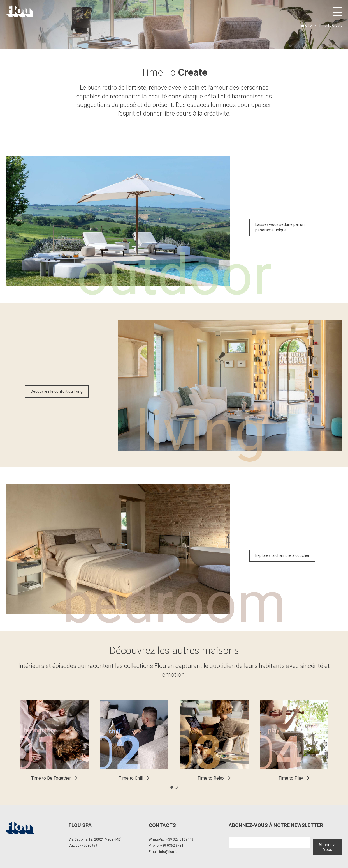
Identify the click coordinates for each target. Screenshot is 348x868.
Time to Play (291, 778)
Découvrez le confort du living (57, 391)
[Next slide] (326, 744)
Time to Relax (211, 778)
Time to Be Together (51, 778)
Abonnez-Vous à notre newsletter (276, 825)
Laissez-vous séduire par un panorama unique (280, 227)
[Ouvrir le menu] (337, 11)
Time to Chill (131, 778)
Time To (305, 26)
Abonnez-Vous (327, 845)
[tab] (172, 787)
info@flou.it (168, 852)
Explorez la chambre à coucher (282, 555)
